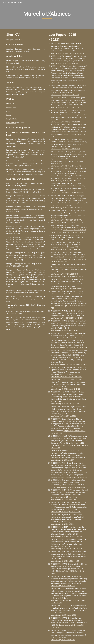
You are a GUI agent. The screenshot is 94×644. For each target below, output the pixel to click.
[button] (92, 3)
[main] (47, 15)
